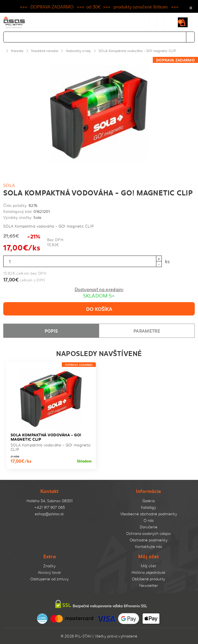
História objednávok (149, 572)
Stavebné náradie (45, 51)
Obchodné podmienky (149, 540)
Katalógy (148, 507)
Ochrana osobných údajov (149, 533)
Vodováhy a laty (78, 51)
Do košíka (99, 309)
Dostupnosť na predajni (99, 289)
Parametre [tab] (147, 331)
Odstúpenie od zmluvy (49, 579)
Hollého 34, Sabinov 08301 (50, 501)
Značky (49, 566)
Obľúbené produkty (148, 579)
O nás (149, 520)
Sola (9, 185)
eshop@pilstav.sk (49, 514)
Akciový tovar (49, 572)
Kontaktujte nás (149, 546)
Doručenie (149, 527)
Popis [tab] (51, 331)
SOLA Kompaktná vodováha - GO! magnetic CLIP (137, 51)
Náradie (17, 51)
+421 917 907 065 (50, 507)
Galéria (149, 501)
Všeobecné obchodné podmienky (149, 514)
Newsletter (149, 585)
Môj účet (148, 566)
